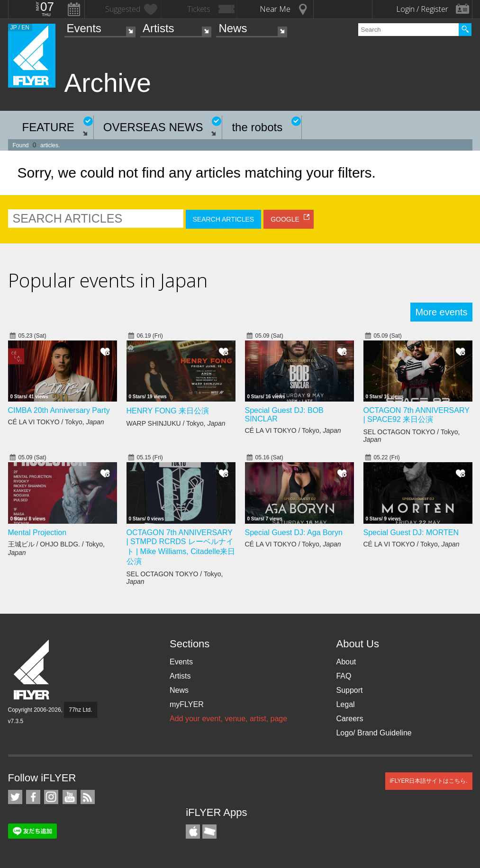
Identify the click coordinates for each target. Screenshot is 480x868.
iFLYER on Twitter (15, 797)
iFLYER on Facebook (33, 797)
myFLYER (187, 704)
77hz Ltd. (80, 710)
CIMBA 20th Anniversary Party (59, 410)
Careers (349, 719)
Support (349, 690)
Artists (158, 28)
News (233, 28)
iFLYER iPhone (193, 832)
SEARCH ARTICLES (224, 219)
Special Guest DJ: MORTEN (411, 532)
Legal (345, 704)
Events (84, 28)
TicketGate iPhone (209, 832)
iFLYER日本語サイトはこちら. (429, 781)
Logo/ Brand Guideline (374, 733)
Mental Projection (37, 532)
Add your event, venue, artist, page (228, 719)
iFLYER (32, 670)
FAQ (344, 676)
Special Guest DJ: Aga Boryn (294, 532)
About (346, 662)
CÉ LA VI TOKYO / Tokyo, (56, 422)
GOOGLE (285, 219)
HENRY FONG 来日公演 (168, 411)
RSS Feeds (88, 797)
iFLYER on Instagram (51, 797)
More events (441, 312)
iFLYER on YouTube (70, 797)
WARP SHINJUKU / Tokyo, (176, 423)
